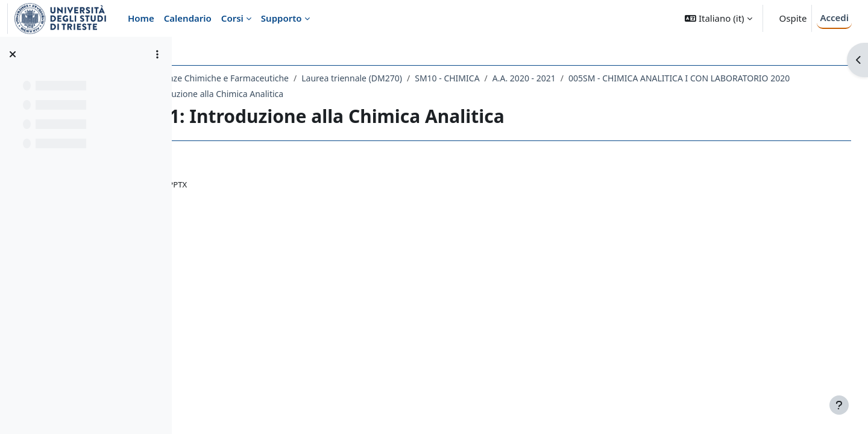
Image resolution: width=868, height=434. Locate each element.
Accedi (834, 17)
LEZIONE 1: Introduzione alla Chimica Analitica (534, 94)
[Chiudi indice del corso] (13, 54)
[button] (718, 18)
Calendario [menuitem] (188, 18)
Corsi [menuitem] (232, 18)
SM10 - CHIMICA (555, 78)
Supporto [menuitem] (281, 18)
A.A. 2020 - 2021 (631, 78)
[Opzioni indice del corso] (157, 54)
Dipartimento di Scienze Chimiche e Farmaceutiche (296, 78)
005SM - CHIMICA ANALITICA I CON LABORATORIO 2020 (319, 94)
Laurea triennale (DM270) (460, 78)
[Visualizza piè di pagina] (839, 405)
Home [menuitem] (141, 18)
